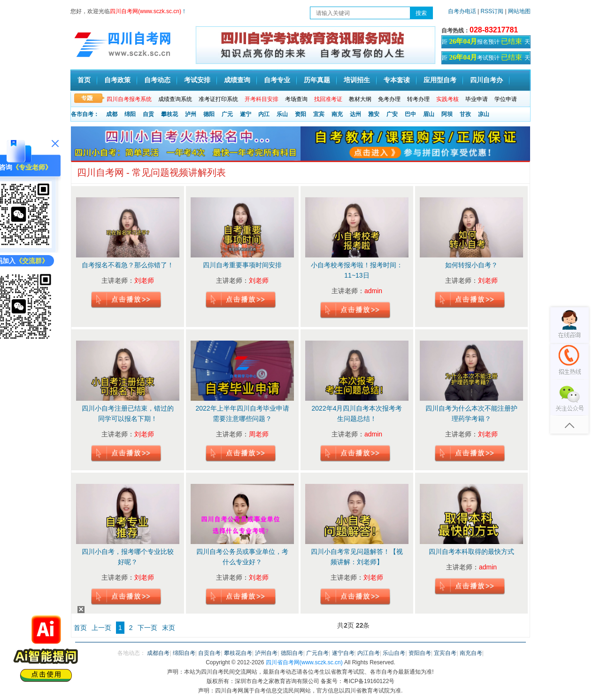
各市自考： (85, 114)
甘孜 (465, 114)
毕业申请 (477, 99)
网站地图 (519, 11)
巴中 (410, 114)
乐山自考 (394, 653)
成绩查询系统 (175, 99)
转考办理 (418, 99)
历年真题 (317, 80)
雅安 (374, 114)
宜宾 (319, 114)
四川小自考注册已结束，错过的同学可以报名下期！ (128, 413)
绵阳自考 (184, 653)
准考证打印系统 (218, 99)
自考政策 (117, 80)
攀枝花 (170, 114)
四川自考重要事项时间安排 (242, 265)
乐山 (282, 114)
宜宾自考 (445, 653)
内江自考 (369, 653)
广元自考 (317, 653)
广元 (227, 114)
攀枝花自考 (238, 653)
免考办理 (389, 99)
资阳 (300, 114)
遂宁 (246, 114)
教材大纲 (360, 99)
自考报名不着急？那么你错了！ (128, 265)
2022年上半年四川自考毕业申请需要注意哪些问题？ (242, 413)
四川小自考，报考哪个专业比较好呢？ (128, 557)
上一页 (101, 628)
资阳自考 (420, 653)
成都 (112, 114)
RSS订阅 (493, 11)
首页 (84, 80)
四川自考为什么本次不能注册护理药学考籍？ (471, 413)
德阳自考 (292, 653)
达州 (355, 114)
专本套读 (397, 80)
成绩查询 (237, 80)
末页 (169, 628)
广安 (392, 114)
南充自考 (471, 653)
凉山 (484, 114)
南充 (337, 114)
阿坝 (447, 114)
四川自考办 (486, 80)
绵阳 (130, 114)
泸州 (191, 114)
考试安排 (197, 80)
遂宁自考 (343, 653)
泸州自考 (266, 653)
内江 (264, 114)
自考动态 (157, 80)
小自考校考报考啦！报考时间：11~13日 (357, 270)
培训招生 (357, 80)
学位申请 (506, 99)
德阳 (209, 114)
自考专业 (277, 80)
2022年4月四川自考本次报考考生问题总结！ (357, 413)
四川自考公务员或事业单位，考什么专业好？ (242, 557)
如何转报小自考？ (471, 265)
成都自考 (158, 653)
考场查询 (296, 99)
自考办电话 (462, 11)
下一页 (147, 628)
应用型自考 (440, 80)
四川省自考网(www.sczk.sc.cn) (304, 662)
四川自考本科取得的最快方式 (471, 552)
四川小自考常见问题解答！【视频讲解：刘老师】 (357, 557)
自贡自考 (209, 653)
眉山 (429, 114)
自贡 (148, 114)
